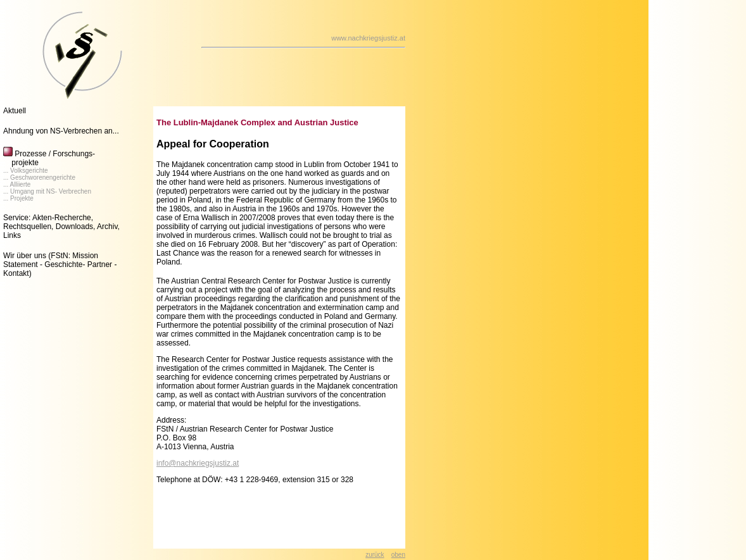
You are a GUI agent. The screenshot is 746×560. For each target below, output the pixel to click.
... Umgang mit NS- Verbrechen (47, 191)
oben (398, 555)
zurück (375, 555)
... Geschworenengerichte (39, 177)
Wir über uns (25, 256)
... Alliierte (17, 184)
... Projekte (18, 198)
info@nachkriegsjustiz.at (198, 463)
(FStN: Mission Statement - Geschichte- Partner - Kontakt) (60, 264)
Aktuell (15, 111)
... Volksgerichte (26, 171)
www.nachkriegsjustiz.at (368, 38)
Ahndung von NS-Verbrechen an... (61, 131)
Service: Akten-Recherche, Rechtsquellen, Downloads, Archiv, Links (61, 227)
